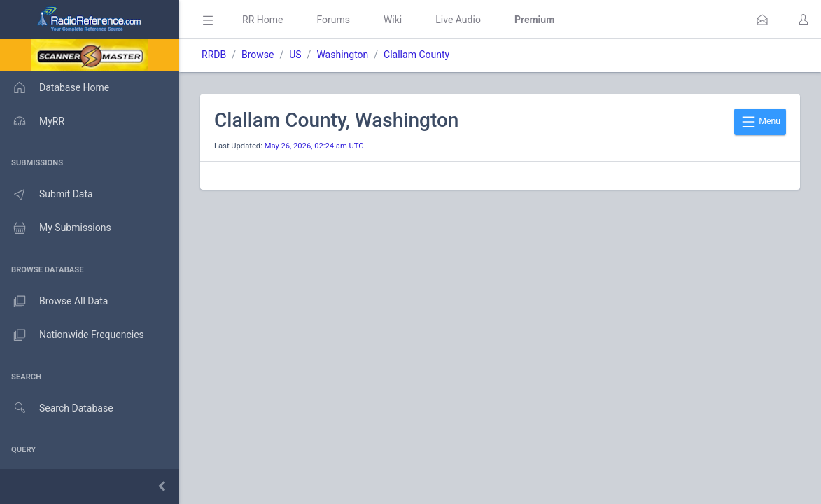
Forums (333, 20)
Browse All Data (54, 302)
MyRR (32, 121)
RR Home (262, 20)
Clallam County (416, 55)
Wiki (393, 20)
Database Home (55, 87)
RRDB (214, 55)
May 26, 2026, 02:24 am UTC (314, 146)
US (295, 55)
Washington (342, 55)
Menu (760, 122)
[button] (762, 20)
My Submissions (56, 228)
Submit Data (47, 195)
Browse (258, 55)
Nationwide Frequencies (72, 335)
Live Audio (458, 20)
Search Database (57, 408)
